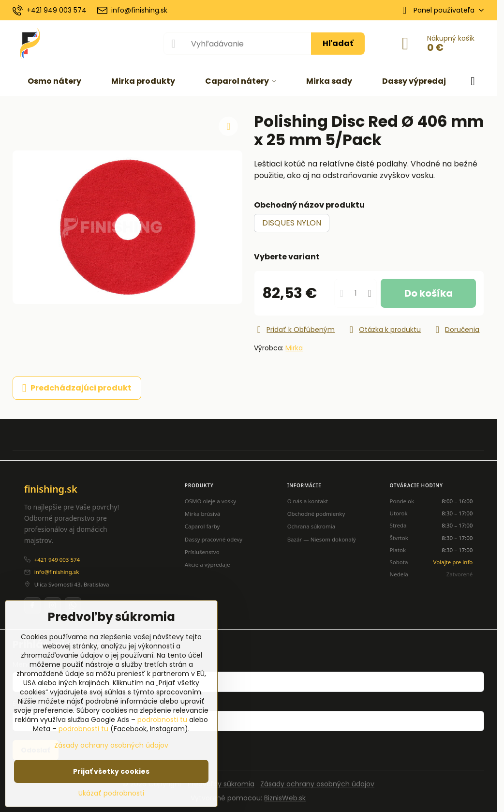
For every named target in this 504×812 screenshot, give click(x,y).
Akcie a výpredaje (208, 564)
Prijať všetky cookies (111, 771)
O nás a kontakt (308, 501)
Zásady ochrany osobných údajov (317, 784)
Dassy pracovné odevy (214, 539)
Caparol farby (202, 526)
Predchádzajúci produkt (77, 388)
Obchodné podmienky (316, 514)
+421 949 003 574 (57, 560)
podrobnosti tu (162, 720)
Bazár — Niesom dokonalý (322, 539)
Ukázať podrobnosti (111, 793)
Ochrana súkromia (311, 526)
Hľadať (338, 43)
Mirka (294, 348)
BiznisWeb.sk (285, 798)
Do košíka (429, 293)
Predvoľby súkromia (221, 784)
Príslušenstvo (202, 552)
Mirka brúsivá (202, 514)
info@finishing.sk (57, 572)
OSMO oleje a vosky (210, 501)
